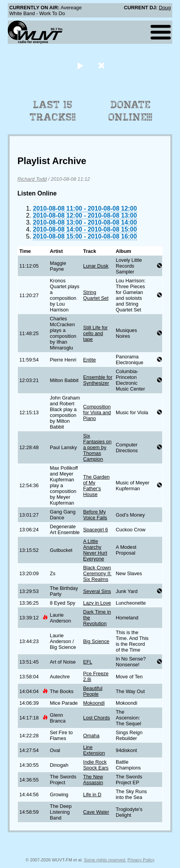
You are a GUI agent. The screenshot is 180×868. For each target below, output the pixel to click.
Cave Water (96, 812)
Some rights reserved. (105, 860)
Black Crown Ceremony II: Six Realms (97, 573)
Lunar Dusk (96, 266)
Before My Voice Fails (95, 515)
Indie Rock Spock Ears (96, 765)
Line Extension (94, 750)
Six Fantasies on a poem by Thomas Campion (97, 447)
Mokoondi (94, 703)
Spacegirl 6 (96, 530)
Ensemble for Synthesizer (98, 380)
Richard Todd (32, 179)
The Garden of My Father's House (96, 486)
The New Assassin (93, 780)
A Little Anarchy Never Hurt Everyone (95, 550)
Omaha (91, 736)
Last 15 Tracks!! (53, 111)
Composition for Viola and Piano (97, 412)
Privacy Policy (141, 860)
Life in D (92, 795)
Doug (165, 8)
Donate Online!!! (130, 111)
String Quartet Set (96, 295)
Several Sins (97, 591)
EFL (88, 662)
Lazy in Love (97, 603)
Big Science (96, 641)
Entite (90, 360)
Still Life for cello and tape (95, 333)
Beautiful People (93, 691)
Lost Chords (97, 718)
